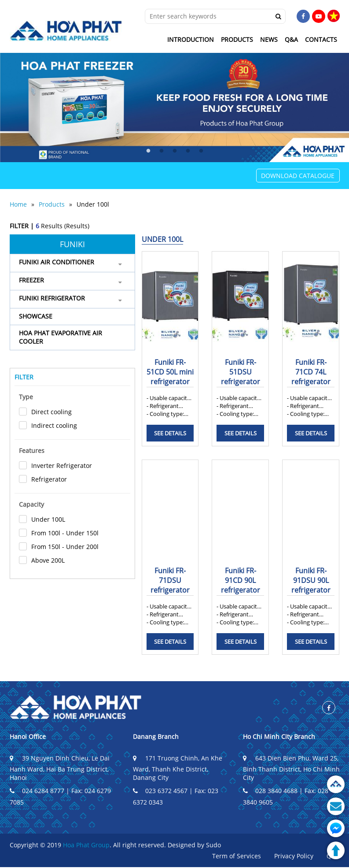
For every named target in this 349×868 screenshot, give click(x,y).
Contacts (321, 39)
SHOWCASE (36, 316)
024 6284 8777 (37, 791)
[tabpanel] (174, 108)
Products (237, 39)
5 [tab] (201, 151)
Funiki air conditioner (57, 262)
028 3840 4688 (270, 791)
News (269, 39)
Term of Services (237, 856)
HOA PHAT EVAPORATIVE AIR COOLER (61, 337)
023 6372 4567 (160, 791)
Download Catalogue (298, 176)
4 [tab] (188, 151)
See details (170, 433)
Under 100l (93, 204)
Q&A (291, 39)
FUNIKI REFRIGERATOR (52, 298)
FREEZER (31, 280)
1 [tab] (148, 151)
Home (18, 204)
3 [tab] (175, 151)
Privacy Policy (294, 856)
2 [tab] (162, 151)
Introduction (191, 39)
